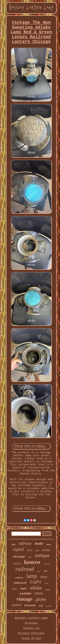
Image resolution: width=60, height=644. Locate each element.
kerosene (30, 605)
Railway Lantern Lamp (31, 618)
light (36, 582)
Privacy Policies (31, 633)
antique (42, 555)
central (46, 564)
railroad (25, 569)
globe (41, 599)
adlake (36, 588)
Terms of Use (31, 638)
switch (16, 605)
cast (13, 544)
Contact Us (31, 628)
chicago (19, 557)
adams (39, 593)
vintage (24, 599)
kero (30, 557)
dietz (44, 577)
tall (45, 571)
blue (15, 589)
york (37, 550)
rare (23, 588)
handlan (48, 606)
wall (41, 606)
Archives (31, 623)
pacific (48, 590)
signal (18, 549)
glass (39, 571)
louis (30, 550)
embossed (20, 583)
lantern (32, 562)
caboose (19, 578)
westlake (25, 593)
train (39, 543)
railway (25, 543)
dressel (17, 563)
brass (49, 545)
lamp (32, 576)
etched (46, 550)
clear (47, 583)
